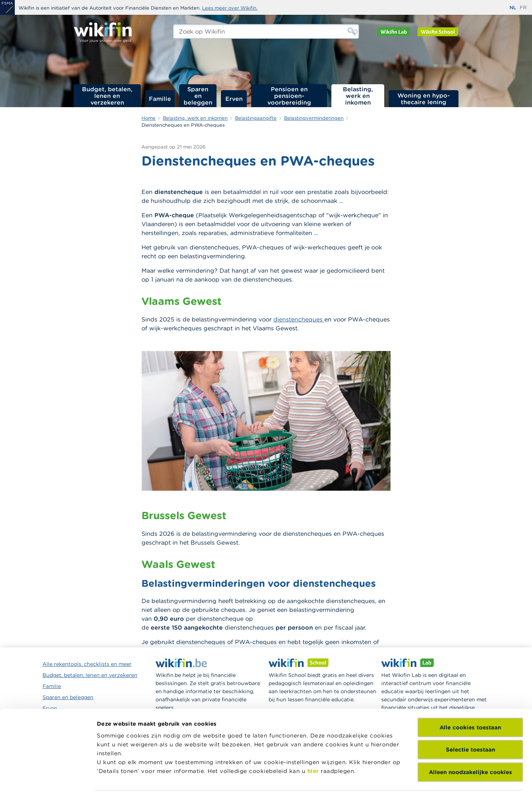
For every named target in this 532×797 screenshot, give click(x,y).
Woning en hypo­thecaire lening (424, 99)
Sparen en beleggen (198, 96)
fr (523, 8)
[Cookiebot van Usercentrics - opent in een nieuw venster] (48, 783)
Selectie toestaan (470, 701)
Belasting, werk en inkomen (358, 96)
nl (513, 8)
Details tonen (116, 782)
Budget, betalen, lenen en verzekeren (107, 96)
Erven (234, 99)
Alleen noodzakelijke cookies (470, 724)
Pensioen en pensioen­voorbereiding (289, 96)
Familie (160, 99)
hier (313, 723)
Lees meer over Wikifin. (230, 8)
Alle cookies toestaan (470, 679)
